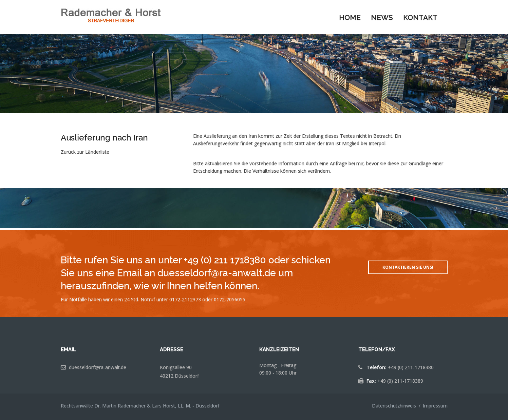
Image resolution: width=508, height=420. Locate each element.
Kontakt (420, 17)
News (382, 17)
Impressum (435, 406)
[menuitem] (350, 17)
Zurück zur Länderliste (85, 152)
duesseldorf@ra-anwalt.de (98, 367)
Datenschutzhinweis (394, 406)
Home (350, 17)
